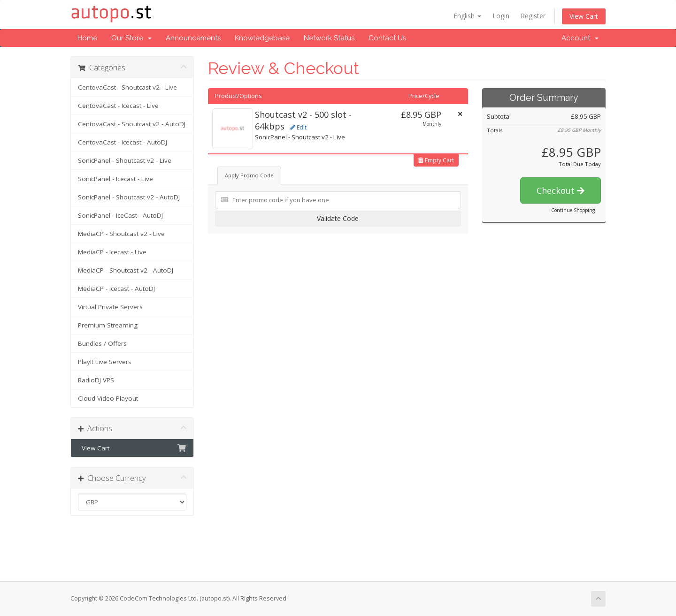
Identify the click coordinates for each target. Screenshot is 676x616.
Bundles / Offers (102, 343)
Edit (298, 127)
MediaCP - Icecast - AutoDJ (116, 289)
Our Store (131, 38)
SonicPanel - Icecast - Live (115, 179)
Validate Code (338, 218)
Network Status (329, 38)
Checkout (561, 190)
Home (87, 38)
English (467, 16)
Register (533, 16)
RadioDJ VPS (96, 380)
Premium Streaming (108, 325)
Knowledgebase (262, 38)
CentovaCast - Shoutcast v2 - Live (127, 87)
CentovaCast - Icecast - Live (118, 106)
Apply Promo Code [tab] (249, 175)
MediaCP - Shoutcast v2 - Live (121, 234)
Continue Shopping (573, 210)
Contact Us (387, 38)
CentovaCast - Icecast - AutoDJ (123, 142)
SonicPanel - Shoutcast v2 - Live (125, 160)
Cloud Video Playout (108, 398)
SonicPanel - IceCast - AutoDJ (120, 215)
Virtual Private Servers (110, 307)
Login (501, 16)
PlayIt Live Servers (105, 362)
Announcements (193, 38)
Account (580, 38)
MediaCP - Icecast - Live (112, 252)
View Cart (584, 16)
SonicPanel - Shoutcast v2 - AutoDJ (129, 197)
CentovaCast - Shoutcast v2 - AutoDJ (132, 124)
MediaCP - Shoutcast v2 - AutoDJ (126, 270)
